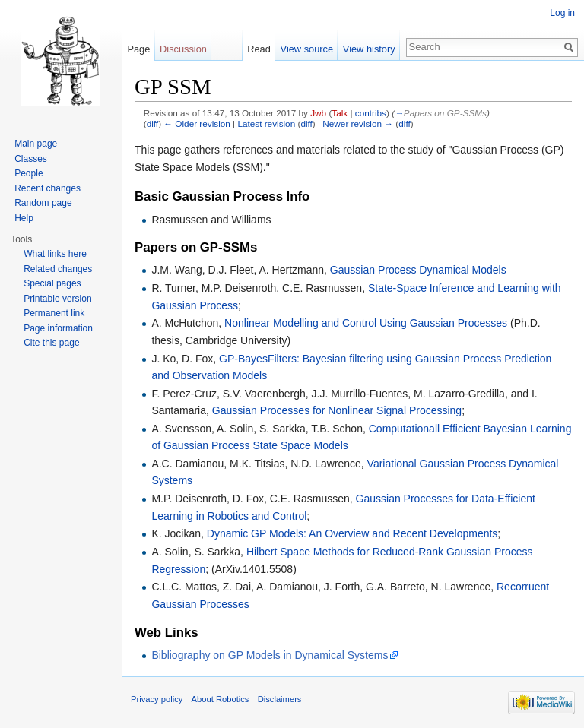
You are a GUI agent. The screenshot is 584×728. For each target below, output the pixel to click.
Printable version (57, 299)
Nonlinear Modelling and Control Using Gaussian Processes (366, 323)
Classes (31, 159)
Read (259, 49)
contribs (371, 113)
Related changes (58, 269)
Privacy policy (157, 699)
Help (24, 218)
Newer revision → (358, 123)
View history (369, 49)
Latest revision (266, 123)
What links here (55, 254)
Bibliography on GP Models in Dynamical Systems (270, 655)
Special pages (52, 283)
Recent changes (48, 188)
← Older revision (197, 123)
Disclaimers (280, 699)
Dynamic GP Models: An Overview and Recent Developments (352, 533)
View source (307, 49)
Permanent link (54, 313)
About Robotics (221, 699)
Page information (58, 328)
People (29, 173)
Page (138, 49)
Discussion (183, 49)
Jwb (318, 113)
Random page (43, 203)
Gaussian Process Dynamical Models (418, 270)
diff (152, 123)
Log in (562, 13)
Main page (36, 144)
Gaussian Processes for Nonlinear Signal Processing (337, 410)
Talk (340, 113)
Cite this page (51, 343)
